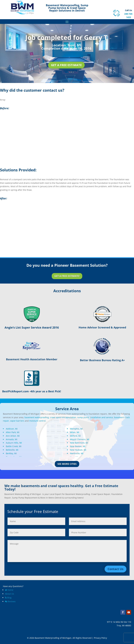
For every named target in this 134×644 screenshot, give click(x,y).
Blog (8, 598)
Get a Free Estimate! (67, 276)
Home (9, 590)
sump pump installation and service (95, 417)
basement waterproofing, (37, 417)
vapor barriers (17, 421)
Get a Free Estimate (66, 65)
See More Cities (67, 464)
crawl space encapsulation (63, 417)
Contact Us (115, 569)
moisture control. (38, 421)
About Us (9, 594)
